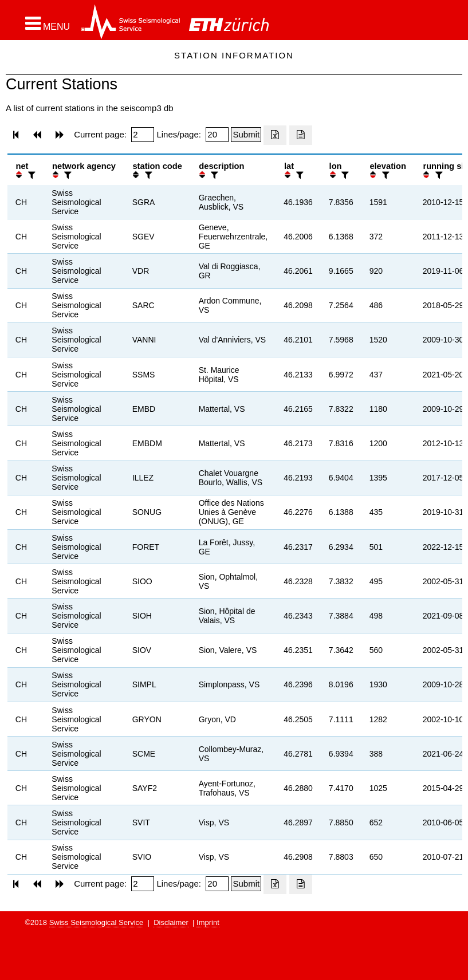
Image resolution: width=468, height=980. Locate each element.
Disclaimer (171, 922)
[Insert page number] (143, 135)
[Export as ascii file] (301, 135)
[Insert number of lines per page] (217, 135)
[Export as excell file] (275, 135)
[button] (48, 23)
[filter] (30, 175)
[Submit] (246, 135)
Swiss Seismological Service (97, 922)
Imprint (208, 922)
